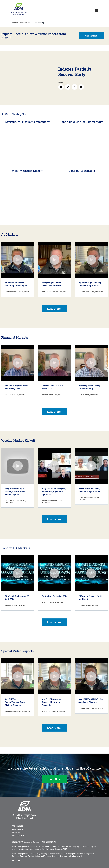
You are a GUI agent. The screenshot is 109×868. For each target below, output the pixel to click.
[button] (61, 87)
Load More (54, 309)
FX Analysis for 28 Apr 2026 (54, 596)
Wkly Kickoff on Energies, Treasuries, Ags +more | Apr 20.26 (54, 492)
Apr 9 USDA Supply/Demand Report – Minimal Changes (16, 702)
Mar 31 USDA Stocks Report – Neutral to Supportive (51, 702)
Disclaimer (16, 832)
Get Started (91, 36)
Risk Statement (18, 835)
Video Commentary (37, 23)
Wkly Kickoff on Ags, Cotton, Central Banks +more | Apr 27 (15, 492)
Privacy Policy (18, 829)
